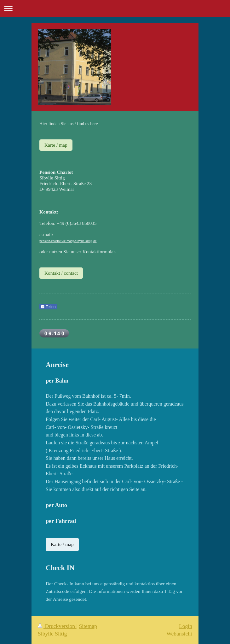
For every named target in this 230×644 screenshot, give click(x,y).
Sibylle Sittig (52, 634)
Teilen (48, 307)
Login (186, 626)
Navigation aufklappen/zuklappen (115, 8)
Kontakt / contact (61, 273)
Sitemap (88, 626)
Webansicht (179, 634)
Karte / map (56, 145)
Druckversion (57, 626)
